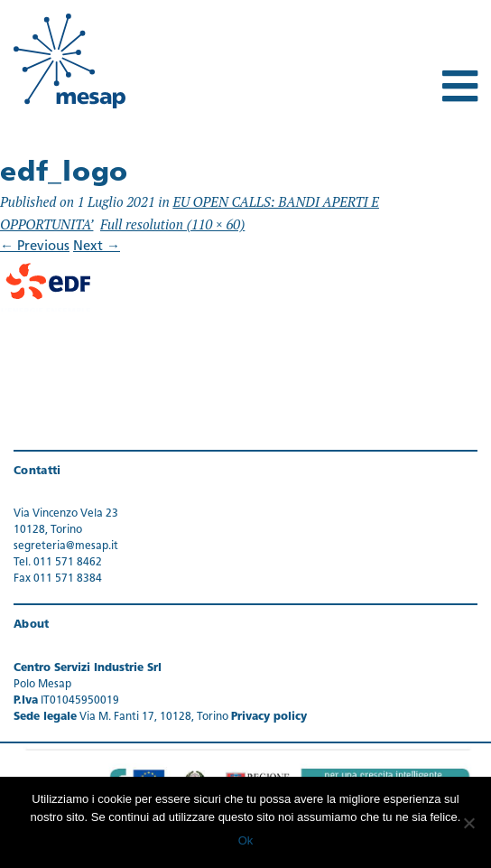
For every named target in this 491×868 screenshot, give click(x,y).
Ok (246, 840)
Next (97, 247)
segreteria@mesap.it (66, 546)
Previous (35, 247)
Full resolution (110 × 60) (172, 224)
